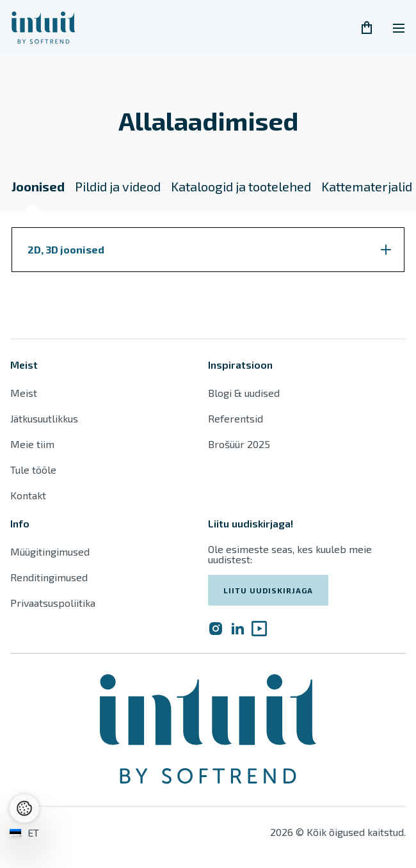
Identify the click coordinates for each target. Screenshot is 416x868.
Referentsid (236, 418)
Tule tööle (33, 470)
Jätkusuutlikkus (44, 418)
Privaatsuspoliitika (53, 603)
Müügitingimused (50, 551)
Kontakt (28, 495)
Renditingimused (50, 577)
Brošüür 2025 (239, 444)
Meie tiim (32, 444)
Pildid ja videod (118, 186)
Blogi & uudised (244, 393)
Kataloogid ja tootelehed (241, 186)
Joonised (38, 186)
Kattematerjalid (367, 186)
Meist (24, 393)
